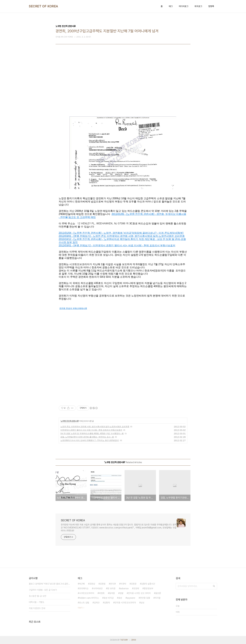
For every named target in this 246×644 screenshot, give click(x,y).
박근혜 (82, 584)
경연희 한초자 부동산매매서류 (73, 308)
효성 (120, 598)
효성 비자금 (109, 598)
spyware (131, 598)
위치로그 (198, 6)
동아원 (112, 593)
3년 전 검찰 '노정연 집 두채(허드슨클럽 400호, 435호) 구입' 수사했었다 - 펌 (92, 433)
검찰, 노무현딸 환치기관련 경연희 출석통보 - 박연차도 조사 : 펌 (87, 437)
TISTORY (124, 640)
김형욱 (107, 603)
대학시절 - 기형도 (37, 602)
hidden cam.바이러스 (89, 598)
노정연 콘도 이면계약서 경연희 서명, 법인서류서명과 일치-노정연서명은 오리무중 (95, 427)
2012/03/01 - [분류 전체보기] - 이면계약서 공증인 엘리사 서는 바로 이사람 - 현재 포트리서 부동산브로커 (117, 245)
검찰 (121, 593)
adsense (124, 588)
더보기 (80, 608)
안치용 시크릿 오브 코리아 (139, 593)
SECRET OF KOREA (43, 6)
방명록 (211, 6)
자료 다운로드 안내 (37, 608)
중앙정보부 (148, 588)
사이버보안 (98, 588)
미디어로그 (184, 6)
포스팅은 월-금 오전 (37, 596)
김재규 (97, 603)
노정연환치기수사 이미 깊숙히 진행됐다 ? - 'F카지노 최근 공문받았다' (90, 440)
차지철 (158, 598)
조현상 (92, 584)
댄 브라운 (111, 588)
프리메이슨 (84, 588)
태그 (171, 6)
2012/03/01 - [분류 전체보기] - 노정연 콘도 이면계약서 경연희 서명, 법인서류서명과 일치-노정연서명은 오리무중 (122, 236)
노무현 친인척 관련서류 (70, 421)
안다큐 (113, 584)
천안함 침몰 (145, 598)
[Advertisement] (123, 87)
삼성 (142, 603)
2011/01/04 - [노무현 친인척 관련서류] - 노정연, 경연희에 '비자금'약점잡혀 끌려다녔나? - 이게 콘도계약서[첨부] (121, 233)
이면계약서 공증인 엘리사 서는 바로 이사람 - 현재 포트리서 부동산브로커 (91, 430)
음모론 (158, 593)
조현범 (103, 584)
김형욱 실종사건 (148, 584)
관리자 (134, 640)
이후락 (123, 584)
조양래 (136, 588)
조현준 (134, 584)
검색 (214, 586)
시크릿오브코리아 (87, 593)
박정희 (102, 593)
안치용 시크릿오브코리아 (125, 603)
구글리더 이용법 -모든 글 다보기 (43, 590)
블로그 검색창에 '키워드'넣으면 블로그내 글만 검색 (50, 584)
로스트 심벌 (84, 603)
